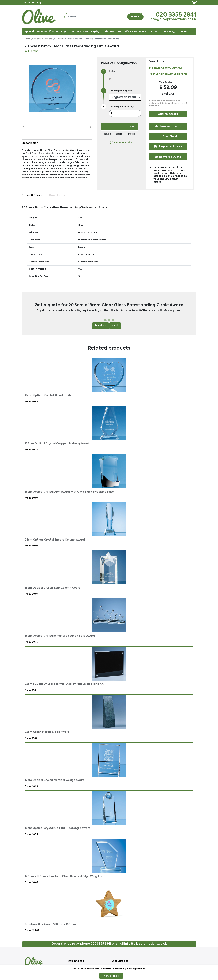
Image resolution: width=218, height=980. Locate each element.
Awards (60, 39)
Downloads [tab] (57, 195)
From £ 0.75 (31, 450)
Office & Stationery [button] (135, 32)
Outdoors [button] (154, 32)
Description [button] (30, 143)
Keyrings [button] (96, 32)
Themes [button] (183, 32)
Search (135, 17)
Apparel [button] (29, 32)
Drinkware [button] (83, 32)
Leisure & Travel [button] (112, 32)
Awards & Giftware (43, 39)
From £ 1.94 (31, 690)
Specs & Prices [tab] (32, 195)
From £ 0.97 (31, 498)
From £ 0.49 (31, 882)
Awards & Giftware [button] (47, 32)
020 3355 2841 (176, 15)
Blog (39, 3)
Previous (101, 326)
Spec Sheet (168, 136)
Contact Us (28, 3)
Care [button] (72, 32)
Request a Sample (168, 146)
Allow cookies (111, 976)
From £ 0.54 (31, 402)
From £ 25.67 (32, 930)
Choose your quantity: (121, 107)
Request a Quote (168, 157)
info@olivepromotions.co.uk (173, 19)
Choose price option (120, 91)
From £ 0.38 (31, 786)
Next (115, 326)
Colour (113, 71)
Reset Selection (121, 143)
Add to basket (168, 114)
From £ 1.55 (31, 738)
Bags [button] (63, 32)
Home (27, 39)
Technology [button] (169, 32)
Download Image (168, 126)
